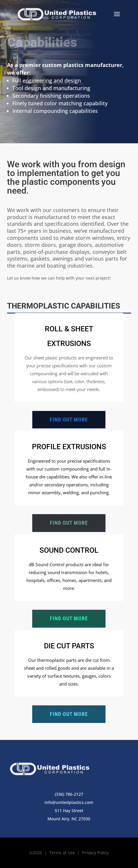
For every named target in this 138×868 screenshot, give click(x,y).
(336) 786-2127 (69, 794)
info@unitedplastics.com (69, 802)
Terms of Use (62, 853)
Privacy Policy (95, 853)
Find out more (69, 420)
